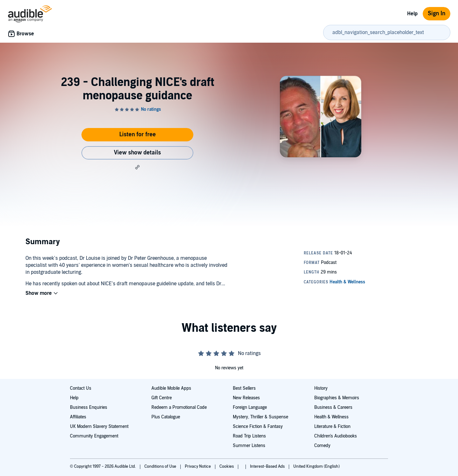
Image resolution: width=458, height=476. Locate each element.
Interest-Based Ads (268, 466)
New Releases (246, 398)
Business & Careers (333, 407)
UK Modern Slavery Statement (99, 426)
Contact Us (81, 388)
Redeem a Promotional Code (179, 407)
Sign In (437, 14)
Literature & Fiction (332, 426)
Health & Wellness (331, 417)
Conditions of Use (161, 466)
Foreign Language (250, 407)
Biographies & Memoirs (337, 398)
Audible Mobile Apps (171, 388)
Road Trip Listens (249, 436)
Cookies (227, 466)
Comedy (322, 446)
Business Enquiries (89, 407)
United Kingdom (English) (316, 466)
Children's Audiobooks (336, 436)
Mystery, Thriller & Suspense (260, 417)
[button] (137, 167)
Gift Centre (162, 398)
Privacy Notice (198, 466)
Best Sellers (244, 388)
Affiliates (78, 417)
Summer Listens (249, 446)
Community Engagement (94, 436)
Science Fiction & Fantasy (258, 426)
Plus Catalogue (166, 417)
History (321, 388)
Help (412, 14)
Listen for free (138, 135)
